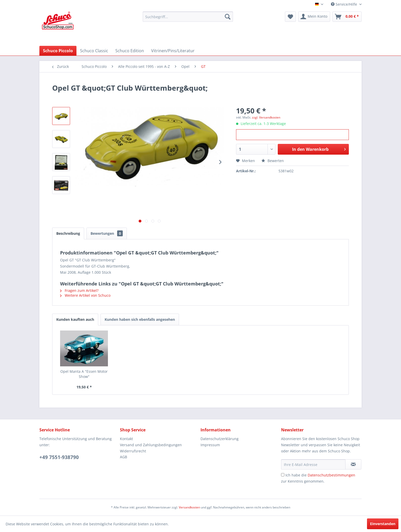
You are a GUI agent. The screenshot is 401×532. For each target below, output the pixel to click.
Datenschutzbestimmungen (331, 475)
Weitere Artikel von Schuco (85, 295)
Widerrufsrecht (133, 451)
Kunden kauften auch (75, 319)
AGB (124, 457)
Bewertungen (107, 233)
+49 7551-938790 (59, 457)
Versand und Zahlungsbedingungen (151, 445)
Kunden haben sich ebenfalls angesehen (140, 319)
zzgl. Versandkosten (266, 117)
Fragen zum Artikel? (79, 290)
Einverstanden (383, 524)
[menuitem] (188, 17)
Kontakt (126, 439)
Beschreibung (68, 233)
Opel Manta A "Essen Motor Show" (84, 374)
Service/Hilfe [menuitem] (344, 4)
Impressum (210, 445)
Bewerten (273, 161)
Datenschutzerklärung (220, 439)
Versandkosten (189, 507)
